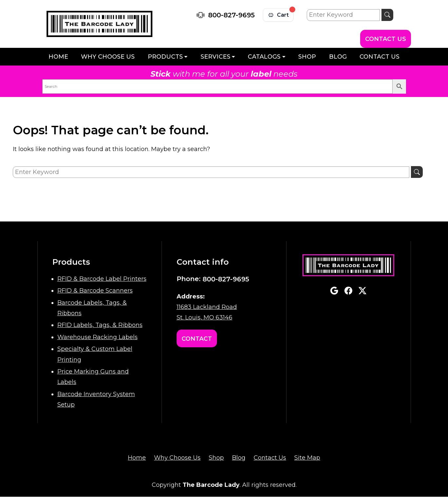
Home (58, 57)
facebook (348, 291)
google (334, 291)
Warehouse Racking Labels (97, 337)
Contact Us (386, 39)
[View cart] (278, 15)
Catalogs (264, 57)
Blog (338, 57)
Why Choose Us (108, 57)
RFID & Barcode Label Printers (102, 279)
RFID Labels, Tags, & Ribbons (100, 325)
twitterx (362, 291)
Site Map (307, 458)
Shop (307, 57)
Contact (197, 339)
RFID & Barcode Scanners (95, 291)
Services (215, 57)
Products (165, 57)
